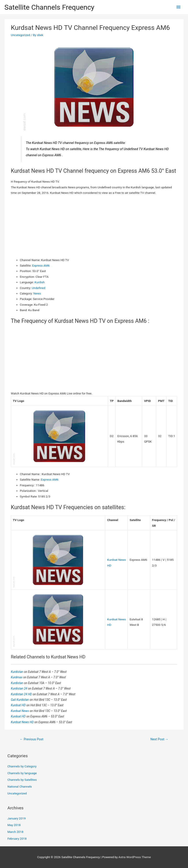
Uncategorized (20, 35)
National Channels (20, 786)
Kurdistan (17, 672)
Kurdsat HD (19, 705)
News (37, 293)
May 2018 (14, 825)
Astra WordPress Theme (135, 857)
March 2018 (16, 832)
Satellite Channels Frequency (49, 7)
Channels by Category (22, 766)
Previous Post (31, 739)
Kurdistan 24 (19, 688)
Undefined (39, 288)
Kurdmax (17, 677)
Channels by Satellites (22, 780)
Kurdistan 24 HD (22, 694)
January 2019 (17, 818)
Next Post (159, 739)
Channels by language (22, 773)
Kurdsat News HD (23, 722)
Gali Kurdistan (20, 700)
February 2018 (17, 839)
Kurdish (40, 282)
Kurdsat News (20, 711)
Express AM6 (41, 265)
